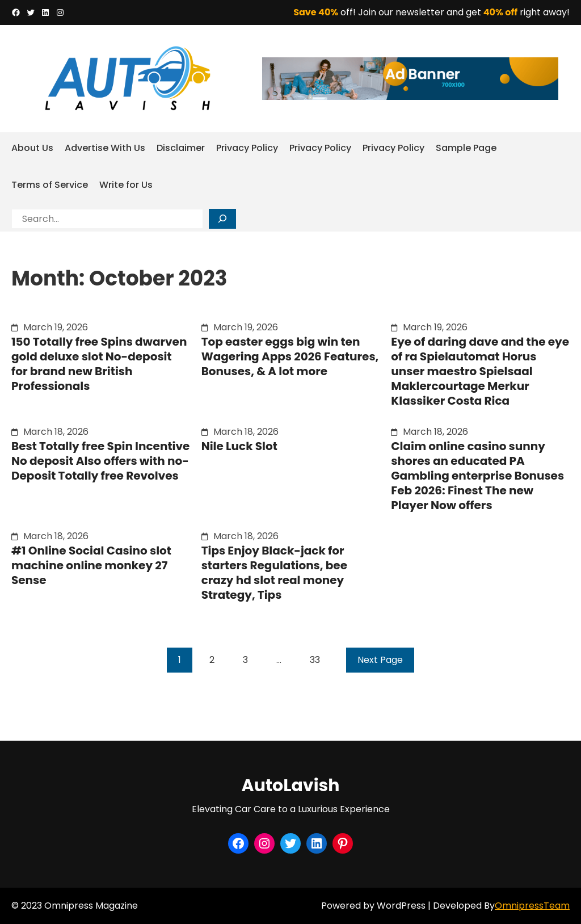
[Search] (222, 219)
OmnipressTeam (532, 906)
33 (315, 660)
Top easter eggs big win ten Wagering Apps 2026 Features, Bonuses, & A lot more (290, 356)
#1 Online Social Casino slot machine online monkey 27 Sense (91, 565)
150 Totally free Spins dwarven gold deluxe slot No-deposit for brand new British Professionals (99, 364)
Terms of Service (50, 185)
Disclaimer (181, 148)
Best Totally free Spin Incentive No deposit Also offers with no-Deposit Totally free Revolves (100, 461)
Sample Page (466, 148)
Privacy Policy (247, 148)
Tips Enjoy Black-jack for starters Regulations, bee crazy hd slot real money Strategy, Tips (274, 573)
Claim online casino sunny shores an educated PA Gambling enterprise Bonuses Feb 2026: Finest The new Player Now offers (477, 476)
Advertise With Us (105, 148)
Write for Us (126, 185)
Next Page (380, 660)
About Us (32, 148)
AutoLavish (291, 786)
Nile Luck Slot (239, 446)
